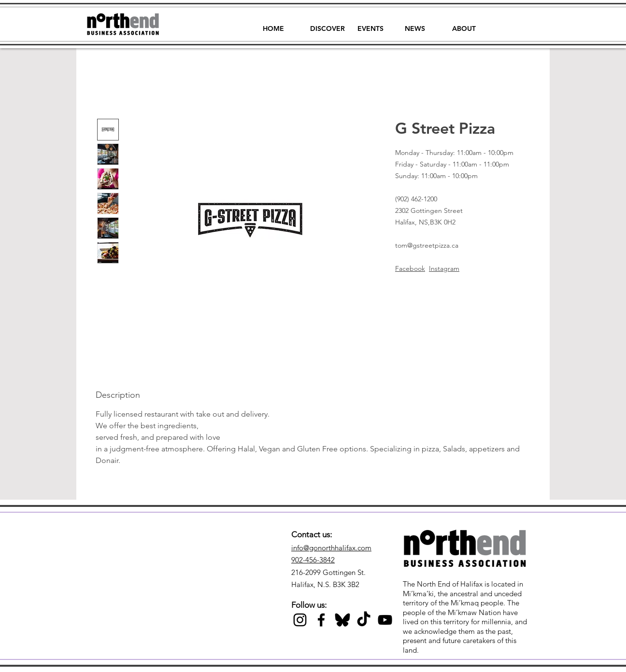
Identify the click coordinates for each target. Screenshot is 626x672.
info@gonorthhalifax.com (331, 548)
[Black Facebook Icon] (321, 620)
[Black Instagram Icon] (300, 620)
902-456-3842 (313, 560)
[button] (327, 24)
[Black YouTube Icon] (385, 620)
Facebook (410, 268)
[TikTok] (364, 620)
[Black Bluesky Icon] (342, 620)
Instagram (444, 268)
